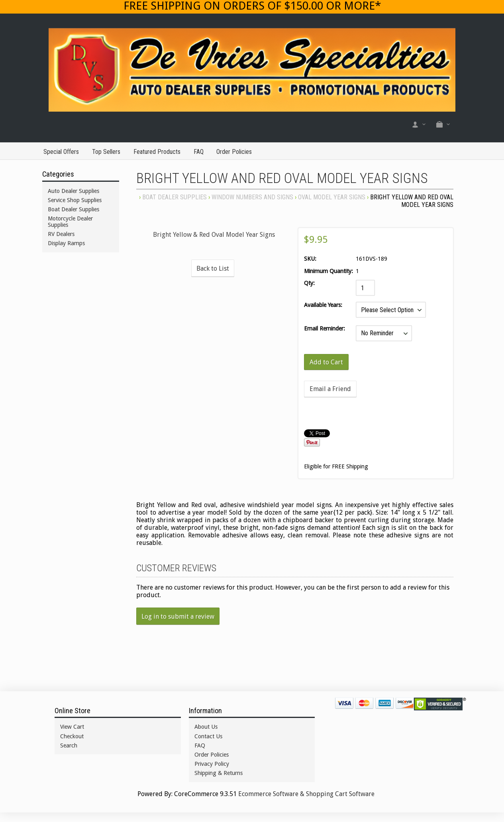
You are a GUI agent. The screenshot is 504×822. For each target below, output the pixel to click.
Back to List (213, 268)
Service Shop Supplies (75, 200)
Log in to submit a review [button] (178, 616)
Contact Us (208, 736)
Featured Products (157, 152)
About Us (206, 727)
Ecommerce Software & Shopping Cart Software (306, 794)
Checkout (72, 736)
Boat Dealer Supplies (175, 197)
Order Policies (234, 152)
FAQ (199, 152)
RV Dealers (61, 234)
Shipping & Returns (219, 773)
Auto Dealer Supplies (74, 191)
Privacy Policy (212, 764)
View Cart (72, 727)
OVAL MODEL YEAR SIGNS (332, 197)
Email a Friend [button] (330, 389)
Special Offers (61, 152)
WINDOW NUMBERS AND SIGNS (252, 197)
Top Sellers (106, 152)
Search (69, 745)
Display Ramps (66, 243)
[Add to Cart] (326, 362)
